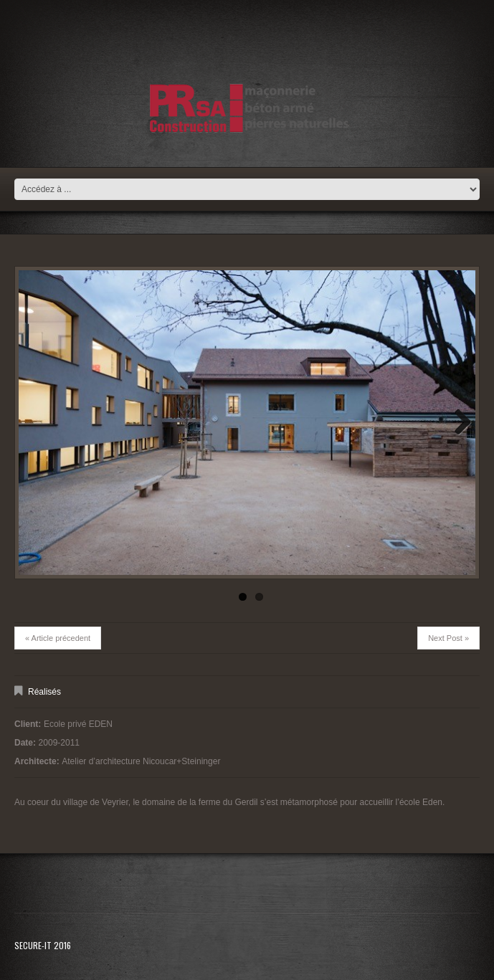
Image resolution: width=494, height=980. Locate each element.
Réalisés (44, 692)
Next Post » (448, 638)
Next (457, 423)
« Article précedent (58, 638)
